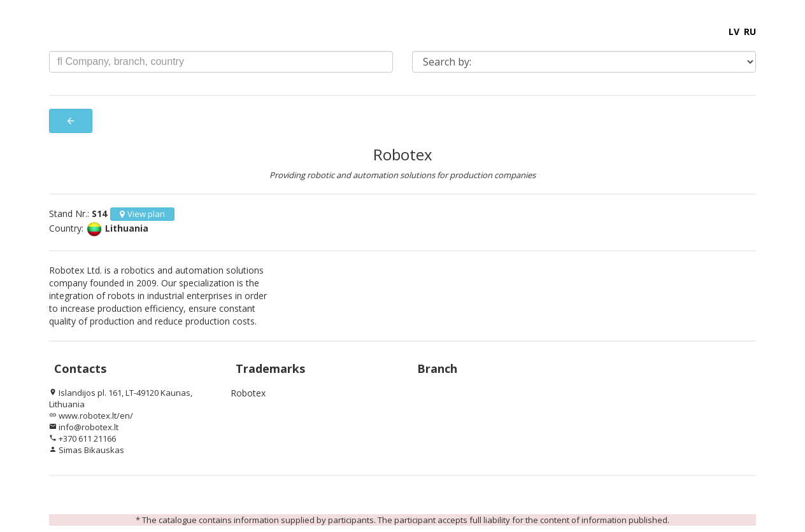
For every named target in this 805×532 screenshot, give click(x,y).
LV (734, 31)
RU (750, 31)
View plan (142, 214)
